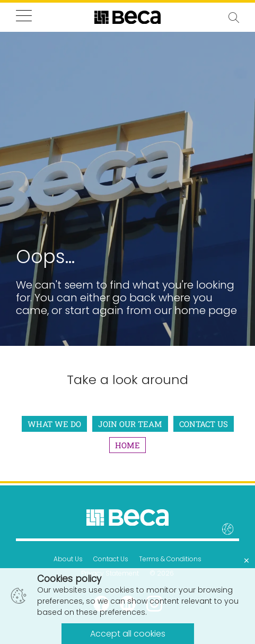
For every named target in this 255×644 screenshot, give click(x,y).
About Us (68, 559)
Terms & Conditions (170, 559)
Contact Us (204, 424)
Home (127, 445)
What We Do (54, 424)
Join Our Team (130, 424)
